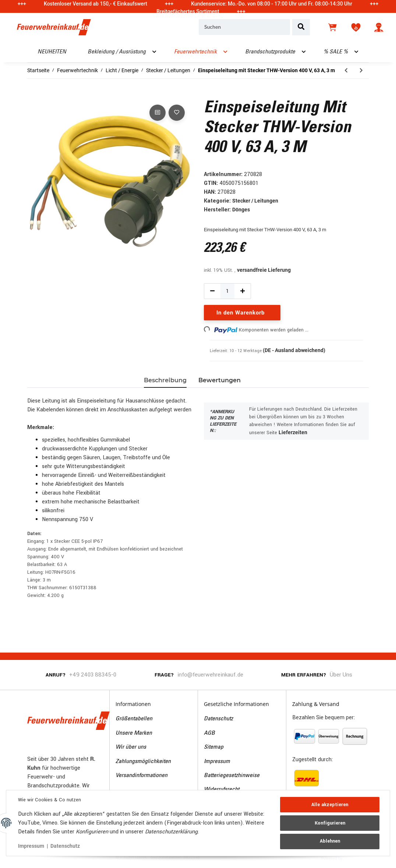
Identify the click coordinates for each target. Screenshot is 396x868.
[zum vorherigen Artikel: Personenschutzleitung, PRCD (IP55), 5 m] (346, 71)
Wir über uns (131, 747)
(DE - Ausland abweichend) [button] (294, 350)
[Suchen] (244, 27)
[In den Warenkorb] (33, 95)
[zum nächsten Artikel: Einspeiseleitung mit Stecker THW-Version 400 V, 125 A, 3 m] (361, 71)
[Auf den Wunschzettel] (177, 113)
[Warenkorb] (333, 27)
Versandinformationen (142, 776)
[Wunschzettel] (356, 27)
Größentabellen (134, 719)
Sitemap (214, 747)
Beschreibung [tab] (165, 380)
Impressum (217, 762)
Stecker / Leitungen (255, 201)
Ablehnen (330, 841)
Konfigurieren (330, 823)
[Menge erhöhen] (243, 291)
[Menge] (227, 291)
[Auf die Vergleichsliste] (158, 113)
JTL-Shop (355, 858)
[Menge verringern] (212, 291)
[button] (379, 27)
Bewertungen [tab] (220, 380)
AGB (209, 733)
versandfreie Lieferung (264, 270)
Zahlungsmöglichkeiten (143, 762)
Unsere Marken (134, 733)
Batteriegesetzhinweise (232, 776)
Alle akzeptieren (330, 805)
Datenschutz (218, 719)
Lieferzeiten (293, 432)
